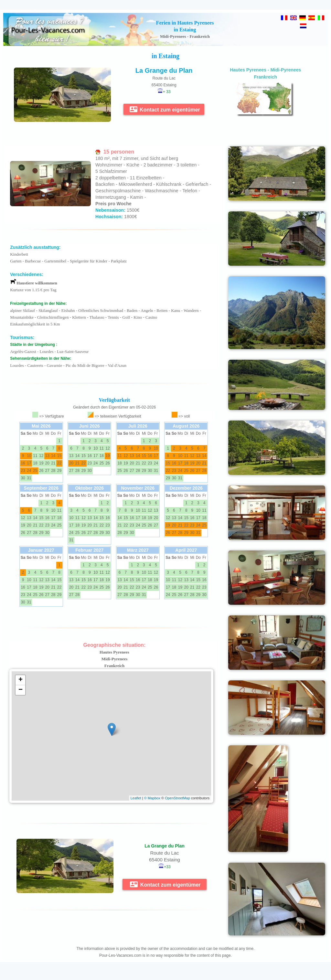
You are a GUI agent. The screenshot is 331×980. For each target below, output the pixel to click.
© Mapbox (152, 798)
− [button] (21, 690)
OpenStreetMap (177, 798)
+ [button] (21, 680)
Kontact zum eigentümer (165, 109)
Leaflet (136, 798)
